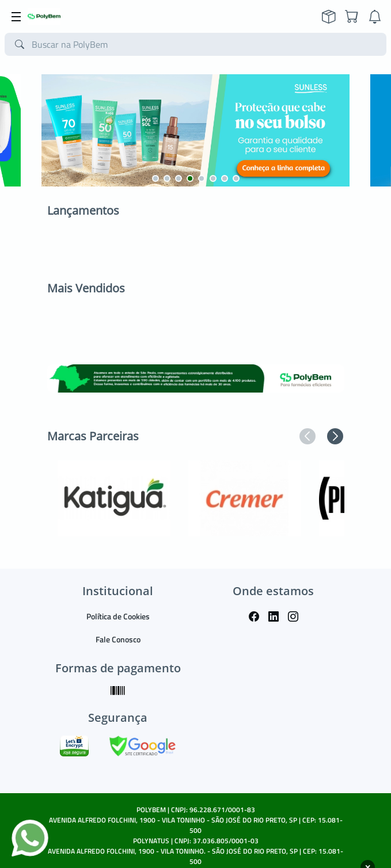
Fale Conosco (118, 639)
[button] (155, 178)
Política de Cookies (118, 616)
